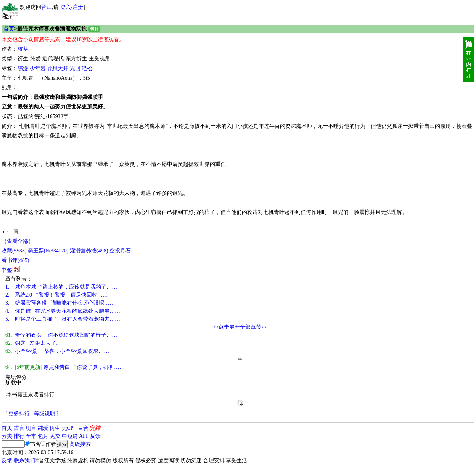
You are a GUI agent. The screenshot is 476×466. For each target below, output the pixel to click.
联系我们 (24, 460)
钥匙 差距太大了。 (33, 343)
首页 (9, 29)
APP (84, 436)
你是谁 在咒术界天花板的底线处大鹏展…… (63, 311)
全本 (31, 436)
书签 (7, 270)
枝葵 (23, 49)
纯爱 (43, 428)
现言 (31, 428)
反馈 (95, 436)
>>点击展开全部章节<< (240, 327)
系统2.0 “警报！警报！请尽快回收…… (57, 295)
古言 (19, 428)
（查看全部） (18, 241)
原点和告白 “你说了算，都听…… (65, 367)
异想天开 (58, 68)
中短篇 (70, 436)
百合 (83, 428)
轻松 (87, 68)
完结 (95, 428)
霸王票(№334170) (48, 251)
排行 (19, 436)
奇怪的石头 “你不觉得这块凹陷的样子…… (61, 335)
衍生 (55, 428)
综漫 (23, 68)
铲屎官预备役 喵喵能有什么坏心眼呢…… (60, 303)
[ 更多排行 (18, 414)
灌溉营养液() (89, 251)
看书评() (15, 260)
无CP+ (69, 428)
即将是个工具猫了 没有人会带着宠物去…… (63, 319)
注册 (78, 7)
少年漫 (38, 68)
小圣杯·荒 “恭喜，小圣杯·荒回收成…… (57, 351)
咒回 (75, 68)
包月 (43, 436)
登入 (66, 7)
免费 (55, 436)
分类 (7, 436)
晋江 (47, 7)
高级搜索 (80, 444)
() (14, 251)
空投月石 (120, 251)
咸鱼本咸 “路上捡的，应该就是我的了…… (61, 287)
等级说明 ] (46, 414)
